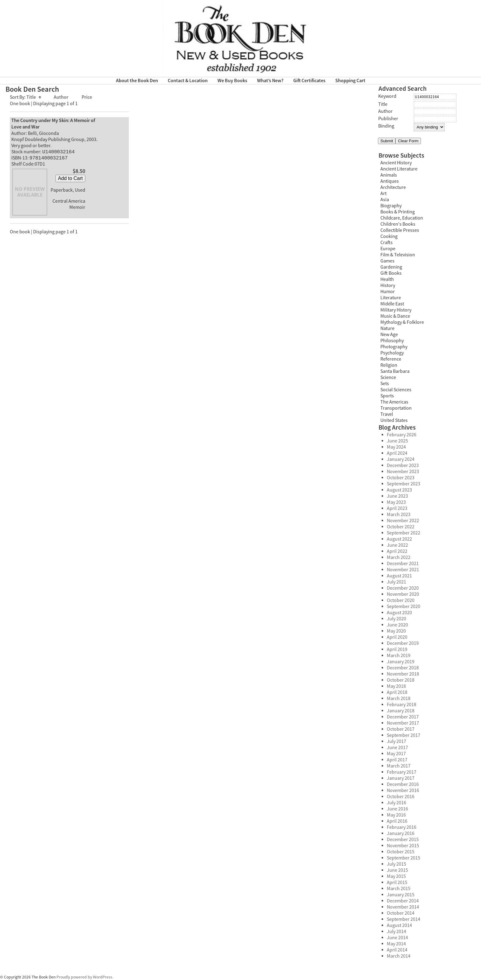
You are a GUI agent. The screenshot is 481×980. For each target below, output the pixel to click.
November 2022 (403, 521)
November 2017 (403, 723)
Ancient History (396, 163)
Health (387, 279)
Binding (386, 126)
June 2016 (397, 809)
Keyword (387, 96)
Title (34, 97)
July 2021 (396, 582)
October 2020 (401, 600)
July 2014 (396, 932)
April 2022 (397, 551)
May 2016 (396, 815)
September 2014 (404, 919)
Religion (389, 365)
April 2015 (397, 882)
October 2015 (401, 852)
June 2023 (397, 496)
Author (62, 97)
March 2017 (399, 766)
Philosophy (392, 341)
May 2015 (396, 876)
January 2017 (401, 778)
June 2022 (397, 545)
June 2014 (397, 938)
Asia (385, 200)
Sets (385, 384)
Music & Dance (395, 316)
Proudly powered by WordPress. (85, 977)
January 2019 (401, 662)
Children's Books (398, 224)
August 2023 (399, 490)
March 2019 (399, 656)
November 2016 (403, 791)
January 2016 (401, 833)
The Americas (394, 402)
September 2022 (404, 533)
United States (394, 420)
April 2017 (397, 760)
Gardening (391, 267)
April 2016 (397, 821)
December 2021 (403, 564)
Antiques (390, 181)
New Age (389, 335)
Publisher (388, 119)
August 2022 (399, 539)
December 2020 (403, 588)
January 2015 (401, 895)
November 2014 (403, 907)
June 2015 (397, 870)
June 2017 (397, 748)
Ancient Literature (399, 169)
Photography (394, 347)
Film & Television (398, 255)
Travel (387, 414)
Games (387, 261)
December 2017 (403, 717)
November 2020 (403, 594)
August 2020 (399, 613)
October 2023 (401, 478)
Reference (391, 359)
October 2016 (401, 797)
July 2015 (396, 864)
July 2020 (396, 619)
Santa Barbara (395, 371)
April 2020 (397, 637)
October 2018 (401, 680)
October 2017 (401, 729)
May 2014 (396, 944)
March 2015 (399, 889)
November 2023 (403, 472)
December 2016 (403, 784)
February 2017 (402, 772)
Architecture (393, 187)
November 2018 (403, 674)
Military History (396, 310)
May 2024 (396, 447)
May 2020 (396, 631)
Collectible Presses (400, 230)
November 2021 (403, 570)
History (388, 285)
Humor (388, 292)
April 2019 (397, 649)
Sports (387, 396)
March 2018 (399, 699)
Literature (391, 298)
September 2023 (404, 484)
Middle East (392, 304)
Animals (389, 175)
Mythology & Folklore (402, 322)
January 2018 (401, 711)
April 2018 (397, 692)
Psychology (392, 353)
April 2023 (397, 508)
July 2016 (396, 803)
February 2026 (402, 435)
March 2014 (399, 956)
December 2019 (403, 643)
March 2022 (399, 557)
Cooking (389, 236)
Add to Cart (70, 180)
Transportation (396, 408)
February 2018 (402, 705)
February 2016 (402, 827)
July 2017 (396, 741)
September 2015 (404, 858)
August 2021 (399, 576)
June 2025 (397, 441)
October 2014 (401, 913)
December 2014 (403, 901)
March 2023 (399, 515)
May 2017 (396, 754)
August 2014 (399, 925)
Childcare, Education (402, 218)
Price (87, 97)
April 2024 (397, 453)
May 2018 (396, 686)
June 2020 (397, 625)
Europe (388, 249)
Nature (387, 328)
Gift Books (391, 273)
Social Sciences (396, 390)
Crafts (387, 243)
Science (388, 377)
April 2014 (397, 950)
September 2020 (404, 607)
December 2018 (403, 668)
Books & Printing (398, 212)
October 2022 (401, 527)
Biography (391, 206)
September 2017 (404, 735)
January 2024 (401, 459)
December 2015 (403, 840)
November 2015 (403, 846)
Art (383, 193)
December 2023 (403, 465)
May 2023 (396, 502)
